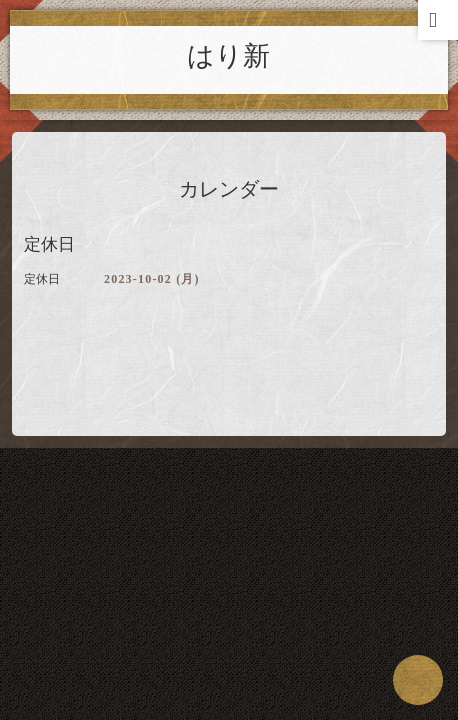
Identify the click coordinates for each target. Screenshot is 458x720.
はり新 (228, 56)
